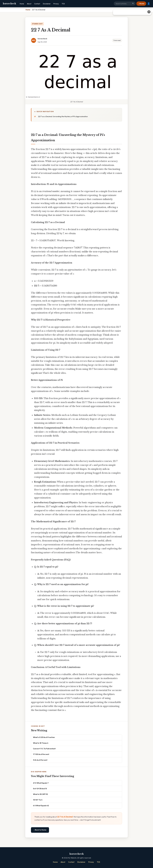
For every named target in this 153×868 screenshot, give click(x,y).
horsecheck (9, 4)
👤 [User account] (149, 4)
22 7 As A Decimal (65, 817)
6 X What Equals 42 (41, 806)
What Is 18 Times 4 (41, 743)
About (29, 4)
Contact (37, 4)
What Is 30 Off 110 (40, 794)
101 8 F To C (38, 800)
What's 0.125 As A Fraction (44, 737)
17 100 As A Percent (41, 754)
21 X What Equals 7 (41, 783)
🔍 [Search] (133, 4)
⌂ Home (141, 4)
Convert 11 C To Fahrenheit (44, 749)
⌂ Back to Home (40, 830)
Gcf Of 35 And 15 (40, 789)
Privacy (56, 4)
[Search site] (125, 4)
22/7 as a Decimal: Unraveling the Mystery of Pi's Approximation (63, 116)
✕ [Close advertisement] (149, 12)
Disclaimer (47, 4)
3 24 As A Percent (40, 760)
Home (22, 4)
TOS (63, 4)
